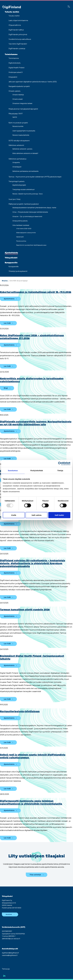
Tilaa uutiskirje (35, 875)
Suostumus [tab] (13, 470)
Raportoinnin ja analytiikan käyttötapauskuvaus (31, 245)
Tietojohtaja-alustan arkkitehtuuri (23, 190)
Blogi (6, 388)
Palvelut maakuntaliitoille (21, 135)
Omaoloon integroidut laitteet (22, 103)
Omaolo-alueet (18, 99)
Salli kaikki (59, 515)
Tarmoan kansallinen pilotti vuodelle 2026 (25, 610)
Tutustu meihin (12, 12)
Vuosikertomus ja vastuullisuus (20, 39)
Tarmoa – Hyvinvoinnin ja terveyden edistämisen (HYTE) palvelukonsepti (35, 177)
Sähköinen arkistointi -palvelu (22, 149)
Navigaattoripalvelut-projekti (19, 86)
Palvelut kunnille (18, 126)
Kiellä (14, 515)
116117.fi (15, 117)
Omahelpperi (17, 167)
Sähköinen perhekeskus (17, 159)
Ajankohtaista (11, 253)
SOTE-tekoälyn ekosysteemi (19, 141)
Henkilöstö (9, 914)
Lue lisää (7, 323)
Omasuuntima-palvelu (20, 221)
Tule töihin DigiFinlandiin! (18, 44)
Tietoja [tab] (60, 470)
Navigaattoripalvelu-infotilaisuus (20, 712)
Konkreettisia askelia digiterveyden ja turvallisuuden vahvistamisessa (32, 380)
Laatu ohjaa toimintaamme (18, 21)
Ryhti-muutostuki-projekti (18, 123)
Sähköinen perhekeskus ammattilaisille (25, 171)
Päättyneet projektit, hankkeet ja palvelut (24, 204)
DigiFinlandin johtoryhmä (18, 35)
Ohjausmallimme (15, 25)
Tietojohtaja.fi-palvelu (17, 181)
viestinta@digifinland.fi (10, 955)
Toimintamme (11, 54)
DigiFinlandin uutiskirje (17, 49)
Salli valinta (36, 515)
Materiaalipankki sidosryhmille (26, 233)
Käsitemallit (20, 237)
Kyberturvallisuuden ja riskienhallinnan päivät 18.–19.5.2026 (36, 292)
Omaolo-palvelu (15, 91)
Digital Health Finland (16, 68)
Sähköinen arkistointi (16, 145)
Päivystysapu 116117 (16, 114)
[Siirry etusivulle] (11, 8)
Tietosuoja (6, 969)
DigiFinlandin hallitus (16, 30)
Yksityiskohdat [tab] (36, 470)
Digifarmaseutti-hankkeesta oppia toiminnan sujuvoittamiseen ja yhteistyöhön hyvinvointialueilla (31, 803)
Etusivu (5, 281)
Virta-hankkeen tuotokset (21, 225)
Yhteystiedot (11, 258)
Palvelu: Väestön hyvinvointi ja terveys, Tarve (27, 194)
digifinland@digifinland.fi (10, 953)
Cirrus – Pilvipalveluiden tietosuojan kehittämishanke (30, 212)
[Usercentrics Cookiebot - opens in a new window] (60, 464)
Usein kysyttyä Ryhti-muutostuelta (24, 131)
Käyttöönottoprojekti (19, 185)
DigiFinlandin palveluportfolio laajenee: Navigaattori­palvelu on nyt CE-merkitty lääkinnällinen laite (36, 423)
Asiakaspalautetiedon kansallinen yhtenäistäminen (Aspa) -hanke (34, 208)
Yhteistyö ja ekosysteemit (18, 271)
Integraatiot (13, 77)
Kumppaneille (11, 263)
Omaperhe (16, 163)
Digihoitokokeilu (15, 63)
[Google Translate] (69, 7)
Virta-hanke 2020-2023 (24, 229)
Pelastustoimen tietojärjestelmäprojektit (23, 109)
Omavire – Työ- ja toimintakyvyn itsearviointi (27, 217)
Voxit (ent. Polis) (14, 199)
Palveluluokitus (21, 241)
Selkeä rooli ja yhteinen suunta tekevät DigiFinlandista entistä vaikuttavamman (33, 756)
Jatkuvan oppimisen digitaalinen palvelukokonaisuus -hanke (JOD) (33, 82)
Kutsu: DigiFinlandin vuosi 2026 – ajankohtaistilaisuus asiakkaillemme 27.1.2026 (32, 337)
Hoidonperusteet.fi (16, 72)
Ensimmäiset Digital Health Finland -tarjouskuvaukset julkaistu (32, 658)
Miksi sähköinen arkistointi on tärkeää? (25, 153)
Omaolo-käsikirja (18, 95)
